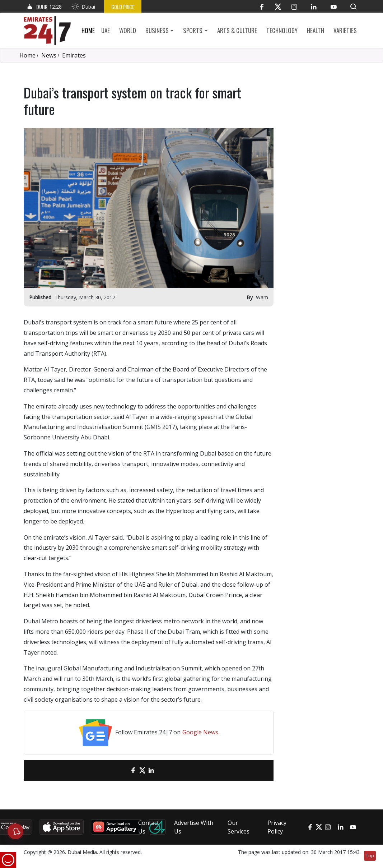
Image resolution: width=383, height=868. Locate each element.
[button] (353, 7)
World (128, 30)
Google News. (201, 732)
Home (88, 30)
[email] (121, 770)
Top (370, 856)
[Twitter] (278, 7)
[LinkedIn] (314, 7)
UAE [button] (106, 30)
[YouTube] (334, 7)
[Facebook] (262, 7)
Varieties (345, 30)
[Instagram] (294, 7)
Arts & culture (237, 30)
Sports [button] (193, 30)
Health (316, 30)
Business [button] (157, 30)
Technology (282, 30)
